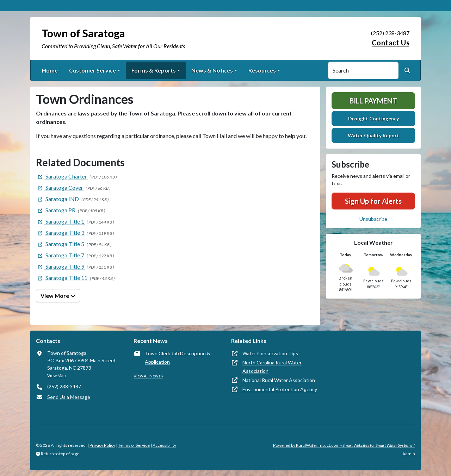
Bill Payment (373, 101)
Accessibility (164, 445)
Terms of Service (134, 445)
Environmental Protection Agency (280, 389)
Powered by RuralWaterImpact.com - (344, 445)
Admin (409, 454)
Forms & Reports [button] (154, 70)
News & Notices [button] (212, 70)
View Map (56, 375)
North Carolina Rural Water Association (272, 367)
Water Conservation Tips (270, 353)
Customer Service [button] (92, 70)
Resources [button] (262, 70)
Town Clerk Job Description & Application (178, 358)
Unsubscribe (373, 219)
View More (58, 296)
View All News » (148, 376)
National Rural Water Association (279, 380)
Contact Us (391, 43)
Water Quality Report (373, 135)
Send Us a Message (69, 397)
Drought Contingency (373, 118)
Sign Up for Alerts (373, 201)
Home (50, 70)
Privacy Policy (102, 445)
